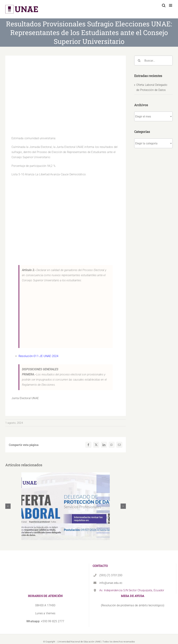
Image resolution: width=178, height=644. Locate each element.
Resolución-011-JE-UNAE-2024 (38, 356)
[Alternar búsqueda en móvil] (164, 5)
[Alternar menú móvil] (171, 5)
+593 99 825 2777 (45, 621)
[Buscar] (139, 61)
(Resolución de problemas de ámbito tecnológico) (133, 605)
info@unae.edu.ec (111, 583)
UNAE (98, 642)
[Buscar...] (153, 61)
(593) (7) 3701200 (111, 575)
